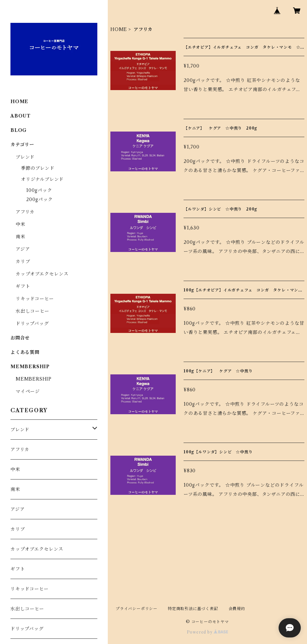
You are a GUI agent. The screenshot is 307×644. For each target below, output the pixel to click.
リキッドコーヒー (35, 299)
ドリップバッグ (32, 323)
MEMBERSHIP (34, 379)
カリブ (23, 261)
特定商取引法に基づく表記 (193, 609)
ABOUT (21, 116)
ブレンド (25, 157)
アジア (23, 249)
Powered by (208, 632)
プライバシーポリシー (137, 609)
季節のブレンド (38, 168)
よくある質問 (25, 352)
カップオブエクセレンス (42, 274)
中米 (21, 224)
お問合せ (20, 338)
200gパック (40, 199)
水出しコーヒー (32, 311)
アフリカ (25, 212)
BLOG (19, 130)
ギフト (23, 286)
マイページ (28, 391)
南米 (21, 237)
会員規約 (237, 609)
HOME (119, 29)
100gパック (39, 190)
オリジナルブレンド (42, 179)
